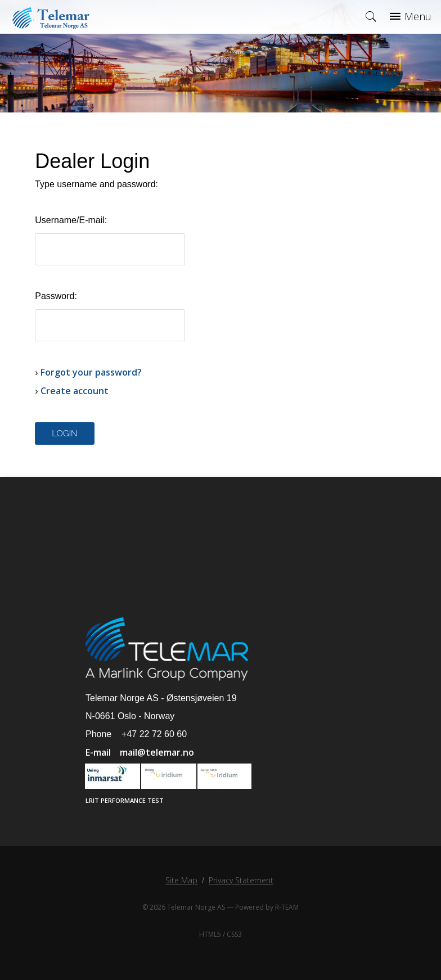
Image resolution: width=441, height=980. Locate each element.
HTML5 (210, 934)
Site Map (181, 880)
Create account (75, 391)
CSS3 (234, 934)
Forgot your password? (91, 372)
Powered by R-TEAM (267, 907)
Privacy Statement (241, 880)
